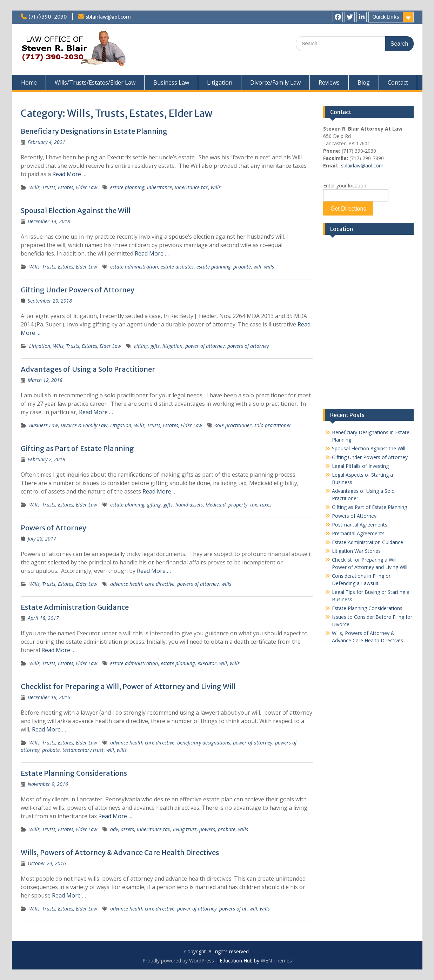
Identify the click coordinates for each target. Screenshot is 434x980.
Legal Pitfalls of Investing (360, 466)
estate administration (134, 267)
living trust (185, 829)
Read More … (69, 174)
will (258, 267)
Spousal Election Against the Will (76, 210)
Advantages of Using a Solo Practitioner (88, 369)
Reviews (329, 82)
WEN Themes (276, 961)
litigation (172, 346)
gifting (141, 346)
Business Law (171, 82)
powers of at (233, 909)
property (238, 505)
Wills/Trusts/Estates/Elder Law (95, 82)
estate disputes (177, 267)
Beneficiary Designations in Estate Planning (94, 131)
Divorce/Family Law (275, 82)
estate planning (127, 187)
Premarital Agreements (358, 533)
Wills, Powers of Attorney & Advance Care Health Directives (120, 852)
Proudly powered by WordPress (178, 961)
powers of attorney (248, 346)
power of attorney (205, 346)
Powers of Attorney (54, 528)
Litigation (220, 82)
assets (127, 829)
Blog (364, 82)
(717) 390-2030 (48, 17)
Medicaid (216, 505)
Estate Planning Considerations (74, 773)
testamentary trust (83, 750)
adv (114, 829)
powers (207, 829)
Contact (398, 82)
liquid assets (189, 505)
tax (254, 505)
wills (216, 187)
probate (242, 267)
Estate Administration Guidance (75, 607)
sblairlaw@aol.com (108, 17)
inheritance (159, 187)
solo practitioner (273, 425)
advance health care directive (142, 584)
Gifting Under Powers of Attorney (78, 290)
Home (29, 82)
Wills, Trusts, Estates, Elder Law (63, 187)
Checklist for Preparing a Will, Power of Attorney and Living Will (128, 686)
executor (207, 663)
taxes (266, 505)
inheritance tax (191, 187)
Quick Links (386, 17)
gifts (155, 346)
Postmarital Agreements (360, 525)
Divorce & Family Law (84, 425)
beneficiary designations (204, 743)
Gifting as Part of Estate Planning (77, 448)
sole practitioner (233, 425)
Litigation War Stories (356, 551)
